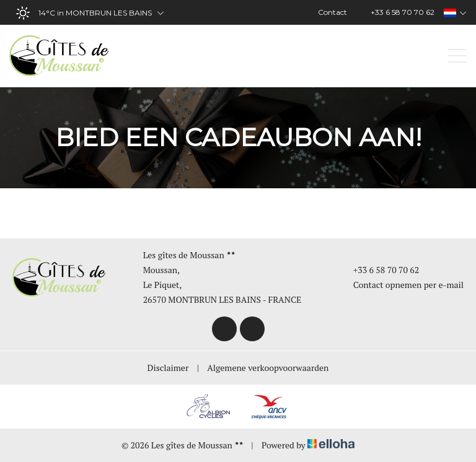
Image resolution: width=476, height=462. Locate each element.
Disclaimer (168, 368)
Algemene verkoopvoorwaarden (268, 368)
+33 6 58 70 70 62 (379, 270)
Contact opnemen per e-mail (401, 285)
